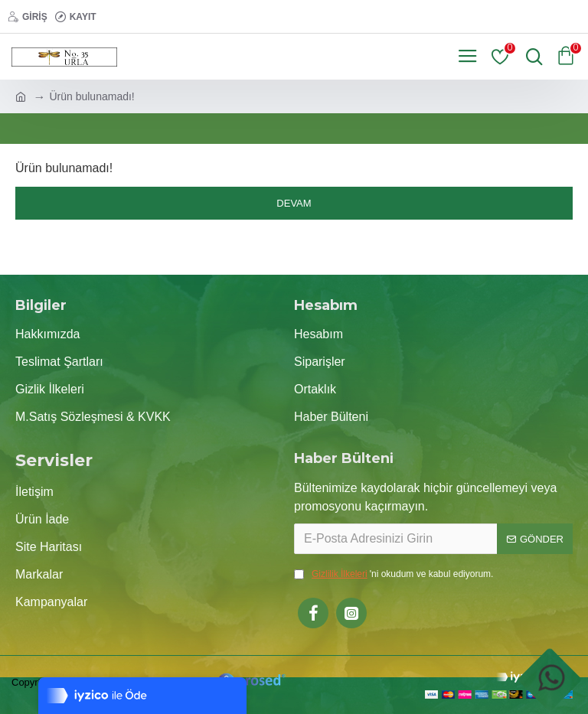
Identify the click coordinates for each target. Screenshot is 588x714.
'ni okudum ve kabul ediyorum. (394, 574)
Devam (294, 203)
